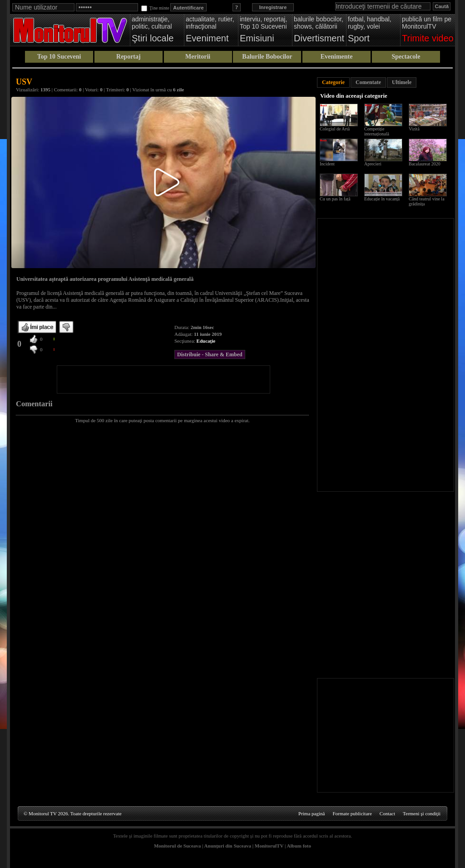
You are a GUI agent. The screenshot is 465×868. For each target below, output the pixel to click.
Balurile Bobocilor (267, 57)
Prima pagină (312, 813)
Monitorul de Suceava (177, 846)
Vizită (414, 129)
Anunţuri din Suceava (228, 846)
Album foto (299, 846)
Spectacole (406, 57)
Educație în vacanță (382, 199)
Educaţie (206, 341)
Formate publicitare (352, 813)
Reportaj (129, 57)
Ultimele (402, 82)
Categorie (333, 82)
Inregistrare (273, 7)
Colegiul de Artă (335, 129)
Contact (387, 813)
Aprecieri (373, 164)
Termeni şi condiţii (422, 813)
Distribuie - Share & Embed (210, 354)
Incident (327, 164)
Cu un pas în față (335, 199)
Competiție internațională (377, 131)
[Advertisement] (163, 379)
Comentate (368, 82)
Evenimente (337, 57)
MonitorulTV (269, 846)
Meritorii (198, 57)
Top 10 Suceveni (59, 57)
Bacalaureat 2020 (425, 164)
